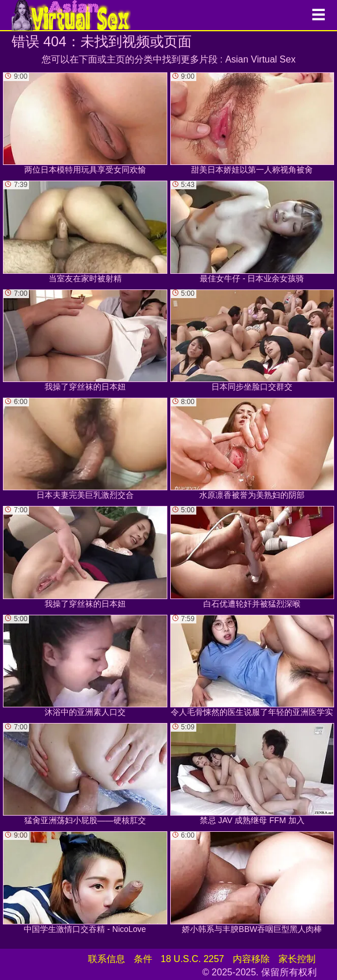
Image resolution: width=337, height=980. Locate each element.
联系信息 (107, 959)
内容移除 (251, 959)
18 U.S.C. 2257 (193, 959)
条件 (143, 959)
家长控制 (297, 959)
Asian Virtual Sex (261, 59)
